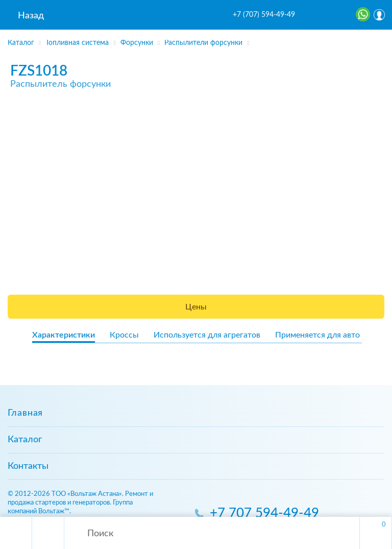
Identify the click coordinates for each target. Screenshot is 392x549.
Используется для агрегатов (207, 335)
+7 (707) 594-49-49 (264, 15)
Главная (25, 413)
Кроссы (124, 335)
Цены (196, 307)
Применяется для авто (317, 335)
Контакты (28, 466)
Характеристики (64, 335)
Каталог (25, 440)
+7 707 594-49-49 (264, 514)
